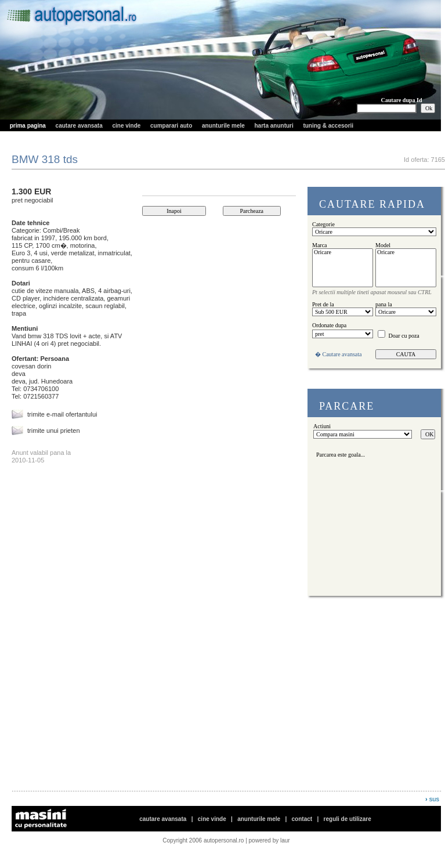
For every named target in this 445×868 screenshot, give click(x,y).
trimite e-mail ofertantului (62, 414)
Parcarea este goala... (339, 455)
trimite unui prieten (54, 431)
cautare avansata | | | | (255, 819)
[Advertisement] (147, 710)
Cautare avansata (342, 354)
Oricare (343, 253)
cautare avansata (79, 126)
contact (302, 819)
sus (434, 799)
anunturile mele (223, 126)
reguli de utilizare (348, 819)
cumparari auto (171, 126)
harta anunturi (274, 126)
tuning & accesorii (328, 126)
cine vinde (126, 126)
